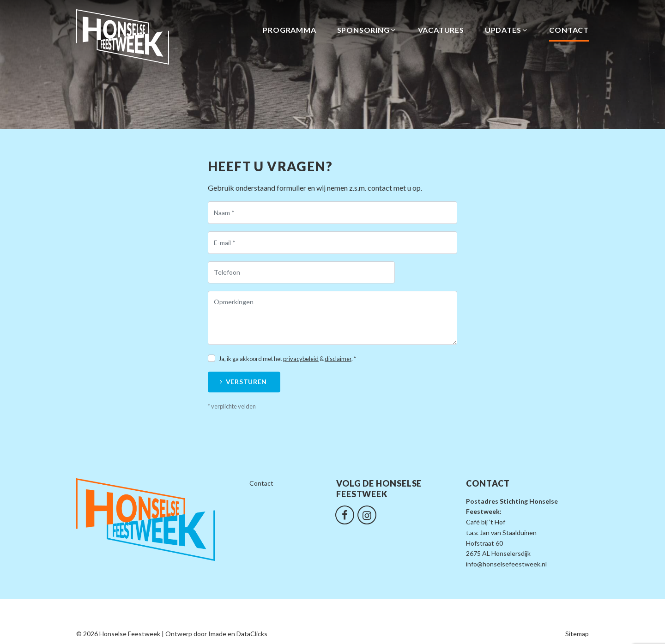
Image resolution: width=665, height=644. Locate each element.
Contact (569, 30)
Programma (289, 30)
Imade (217, 634)
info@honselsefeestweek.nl (506, 564)
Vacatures (441, 30)
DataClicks (252, 634)
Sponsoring (367, 30)
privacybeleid (301, 359)
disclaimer (338, 359)
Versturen (246, 382)
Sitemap (577, 634)
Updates (507, 30)
